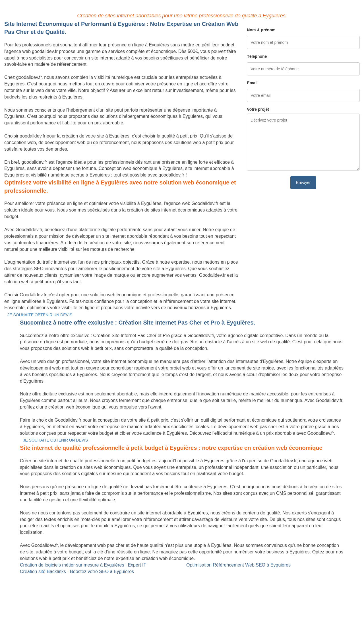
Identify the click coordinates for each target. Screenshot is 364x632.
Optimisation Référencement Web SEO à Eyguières (238, 565)
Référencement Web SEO (152, 584)
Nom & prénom (261, 30)
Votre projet (258, 109)
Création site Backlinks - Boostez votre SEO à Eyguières (77, 572)
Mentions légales (182, 613)
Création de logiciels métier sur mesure (44, 584)
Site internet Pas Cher (27, 578)
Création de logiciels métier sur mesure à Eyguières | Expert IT (83, 565)
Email (252, 83)
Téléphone (257, 56)
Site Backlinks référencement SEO (161, 578)
